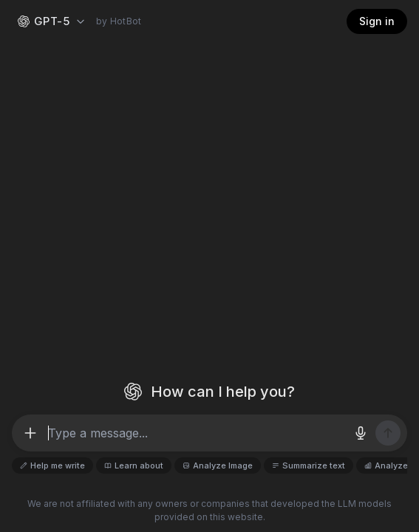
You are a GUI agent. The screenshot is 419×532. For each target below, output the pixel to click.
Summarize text (309, 465)
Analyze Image (218, 465)
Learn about (134, 465)
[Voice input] (361, 433)
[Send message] (388, 433)
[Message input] (195, 433)
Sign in (377, 21)
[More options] (30, 433)
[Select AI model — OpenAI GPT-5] (52, 22)
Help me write (52, 465)
